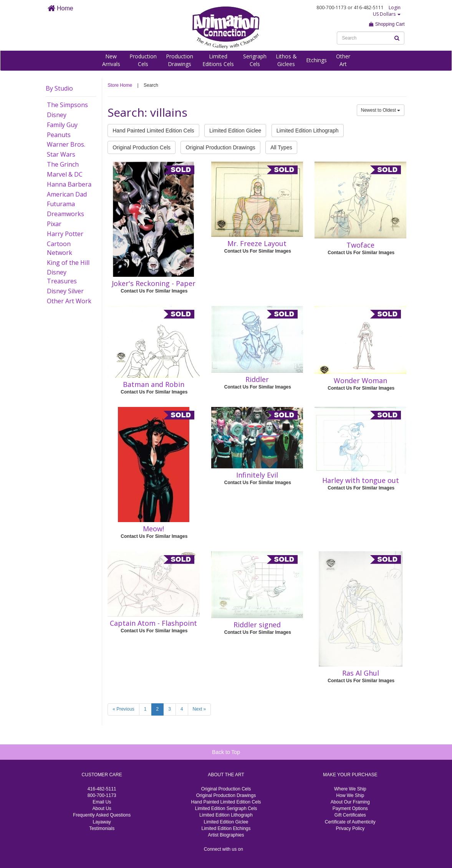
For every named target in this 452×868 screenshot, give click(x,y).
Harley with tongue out (361, 480)
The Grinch (63, 164)
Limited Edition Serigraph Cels (226, 808)
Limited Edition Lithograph (308, 131)
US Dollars (387, 14)
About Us (102, 808)
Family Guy (62, 125)
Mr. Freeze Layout (257, 243)
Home (60, 8)
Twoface (360, 245)
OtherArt (343, 60)
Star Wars (61, 154)
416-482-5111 (102, 789)
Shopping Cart (387, 24)
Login (395, 7)
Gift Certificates (350, 815)
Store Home (120, 85)
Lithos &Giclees (286, 60)
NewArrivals (111, 60)
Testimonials (102, 828)
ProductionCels (143, 60)
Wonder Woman (360, 380)
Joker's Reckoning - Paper (154, 283)
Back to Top (226, 752)
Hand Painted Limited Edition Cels (153, 131)
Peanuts (59, 135)
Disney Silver (65, 291)
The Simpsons (67, 105)
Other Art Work (69, 301)
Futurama (61, 204)
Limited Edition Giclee (235, 131)
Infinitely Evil (257, 475)
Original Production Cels (142, 147)
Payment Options (350, 808)
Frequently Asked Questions (102, 815)
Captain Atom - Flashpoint (153, 623)
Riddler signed (257, 625)
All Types (281, 147)
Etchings (316, 60)
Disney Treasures (62, 277)
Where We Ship (350, 789)
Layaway (102, 822)
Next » (200, 709)
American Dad (67, 194)
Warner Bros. (66, 144)
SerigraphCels (255, 60)
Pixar (54, 224)
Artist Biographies (226, 835)
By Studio (59, 88)
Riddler (257, 379)
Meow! (153, 529)
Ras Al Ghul (361, 673)
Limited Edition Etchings (226, 828)
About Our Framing (350, 802)
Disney (57, 115)
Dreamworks (65, 214)
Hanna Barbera (69, 184)
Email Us (102, 802)
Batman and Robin (154, 384)
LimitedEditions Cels (218, 60)
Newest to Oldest (381, 110)
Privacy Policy (350, 828)
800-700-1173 (102, 795)
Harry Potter (65, 234)
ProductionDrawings (180, 60)
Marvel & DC (65, 174)
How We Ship (350, 795)
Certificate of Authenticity (350, 822)
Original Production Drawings (220, 147)
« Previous (123, 709)
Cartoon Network (60, 248)
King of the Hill (68, 263)
